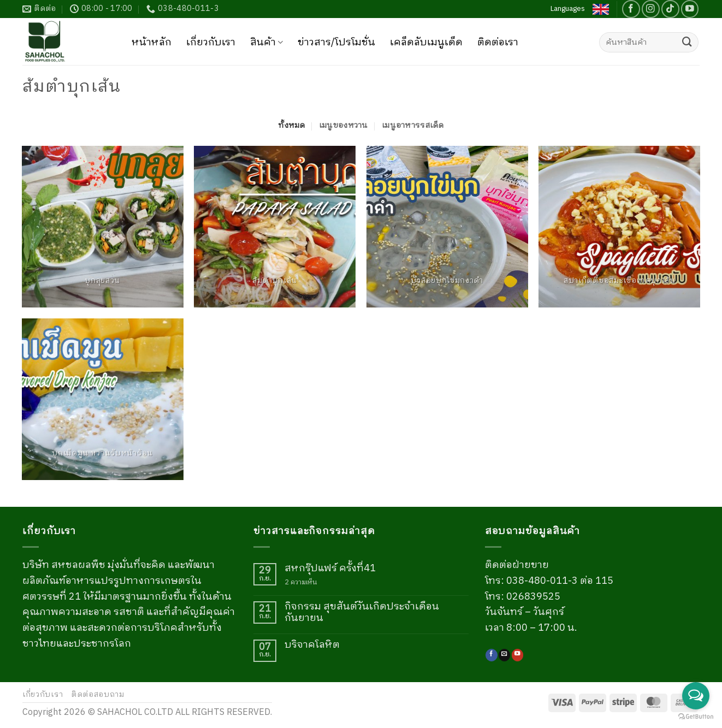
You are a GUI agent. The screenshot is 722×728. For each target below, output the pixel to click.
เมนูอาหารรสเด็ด (413, 126)
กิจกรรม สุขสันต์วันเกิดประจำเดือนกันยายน (362, 613)
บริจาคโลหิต (312, 646)
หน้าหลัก (152, 43)
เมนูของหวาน (344, 126)
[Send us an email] (505, 655)
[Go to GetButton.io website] (696, 717)
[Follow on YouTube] (690, 9)
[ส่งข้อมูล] (687, 43)
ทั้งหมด (291, 126)
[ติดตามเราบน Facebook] (631, 9)
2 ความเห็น (307, 582)
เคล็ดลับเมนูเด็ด (426, 43)
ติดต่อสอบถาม (98, 695)
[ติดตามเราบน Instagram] (651, 9)
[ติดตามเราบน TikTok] (670, 9)
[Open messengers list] (696, 696)
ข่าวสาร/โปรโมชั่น (336, 43)
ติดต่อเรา (498, 43)
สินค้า (267, 43)
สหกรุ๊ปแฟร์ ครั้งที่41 (330, 569)
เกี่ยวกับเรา (211, 43)
